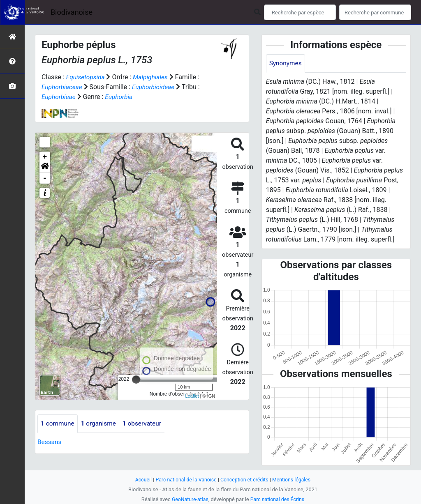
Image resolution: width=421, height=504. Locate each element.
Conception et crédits (245, 480)
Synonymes (286, 63)
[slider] (136, 380)
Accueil (141, 480)
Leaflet (192, 396)
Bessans (50, 442)
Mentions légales (294, 480)
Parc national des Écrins (278, 499)
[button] (45, 168)
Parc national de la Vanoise (185, 480)
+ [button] (45, 157)
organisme (101, 424)
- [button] (45, 178)
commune (58, 424)
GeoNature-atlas (189, 499)
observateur (146, 424)
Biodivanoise (72, 12)
